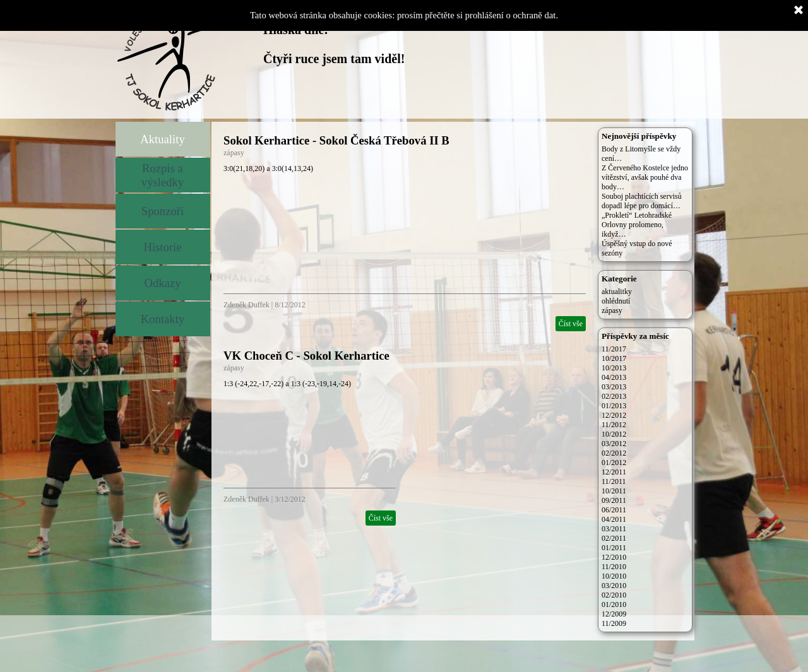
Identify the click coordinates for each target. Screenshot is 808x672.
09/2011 (614, 500)
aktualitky (617, 292)
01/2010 (614, 604)
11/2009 (614, 623)
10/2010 (614, 576)
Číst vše (571, 324)
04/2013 (614, 377)
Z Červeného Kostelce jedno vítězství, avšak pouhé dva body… (645, 177)
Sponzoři (163, 211)
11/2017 (614, 349)
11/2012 (614, 425)
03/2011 (614, 529)
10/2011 (614, 491)
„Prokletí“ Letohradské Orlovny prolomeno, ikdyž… (637, 225)
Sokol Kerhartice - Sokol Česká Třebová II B (336, 140)
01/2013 (614, 406)
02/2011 (614, 538)
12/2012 (614, 415)
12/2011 (614, 472)
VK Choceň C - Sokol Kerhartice (306, 356)
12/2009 (614, 614)
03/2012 (614, 444)
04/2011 (614, 519)
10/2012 (614, 434)
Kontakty (163, 319)
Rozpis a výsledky (163, 175)
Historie (162, 247)
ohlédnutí (616, 301)
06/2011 (614, 510)
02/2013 (614, 396)
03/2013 (614, 387)
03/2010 (614, 586)
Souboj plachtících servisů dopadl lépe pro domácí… (642, 201)
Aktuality (162, 139)
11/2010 (614, 567)
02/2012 (614, 453)
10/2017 (614, 358)
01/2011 (614, 548)
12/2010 (614, 557)
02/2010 (614, 595)
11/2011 (614, 481)
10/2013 (614, 368)
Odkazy (162, 283)
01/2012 (614, 463)
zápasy (234, 153)
